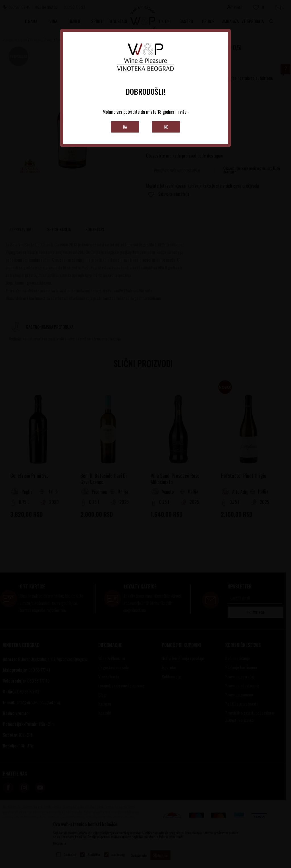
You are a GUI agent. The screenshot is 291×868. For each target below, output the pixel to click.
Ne (166, 127)
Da (125, 127)
